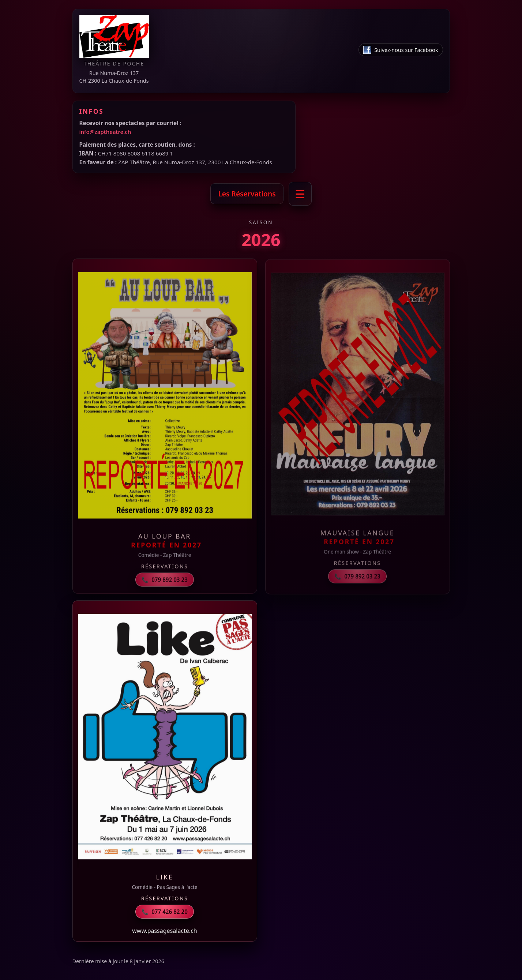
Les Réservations (247, 194)
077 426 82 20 (165, 912)
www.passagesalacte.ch (164, 931)
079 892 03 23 (165, 582)
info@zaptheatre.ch (105, 132)
